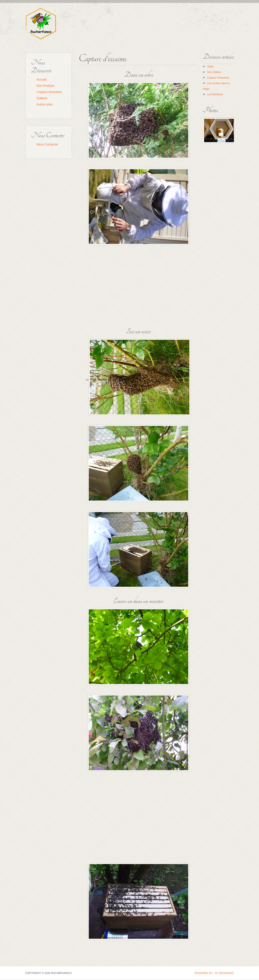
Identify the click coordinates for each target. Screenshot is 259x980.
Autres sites (45, 104)
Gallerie (42, 98)
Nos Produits (45, 86)
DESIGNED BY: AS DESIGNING (214, 973)
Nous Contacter (47, 144)
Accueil (42, 80)
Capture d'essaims (49, 92)
